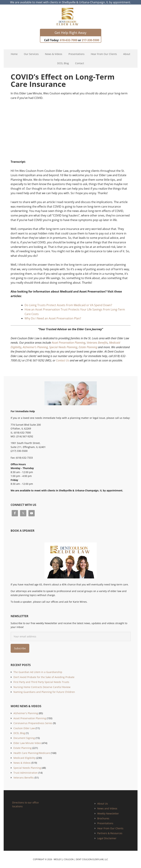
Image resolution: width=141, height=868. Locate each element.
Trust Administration (26, 773)
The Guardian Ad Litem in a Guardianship (38, 672)
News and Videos (107, 808)
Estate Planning (88, 347)
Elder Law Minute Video (27, 743)
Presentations (105, 823)
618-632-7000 (69, 40)
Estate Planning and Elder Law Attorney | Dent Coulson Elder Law (70, 17)
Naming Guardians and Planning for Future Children (44, 692)
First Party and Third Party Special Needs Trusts (41, 682)
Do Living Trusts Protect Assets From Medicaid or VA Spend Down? (68, 305)
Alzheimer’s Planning (35, 347)
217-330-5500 (90, 40)
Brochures (103, 818)
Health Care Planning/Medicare (32, 753)
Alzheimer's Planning (26, 713)
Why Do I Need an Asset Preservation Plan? (53, 318)
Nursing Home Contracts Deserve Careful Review (42, 687)
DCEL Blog (19, 733)
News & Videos (22, 763)
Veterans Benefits (97, 343)
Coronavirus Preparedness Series (33, 723)
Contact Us (62, 360)
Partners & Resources (110, 833)
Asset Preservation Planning (68, 343)
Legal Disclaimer (107, 838)
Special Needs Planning (63, 347)
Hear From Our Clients (110, 828)
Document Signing (24, 738)
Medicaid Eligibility (24, 758)
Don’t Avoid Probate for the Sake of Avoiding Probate (44, 677)
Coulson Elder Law (24, 728)
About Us (103, 804)
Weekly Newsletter (108, 813)
